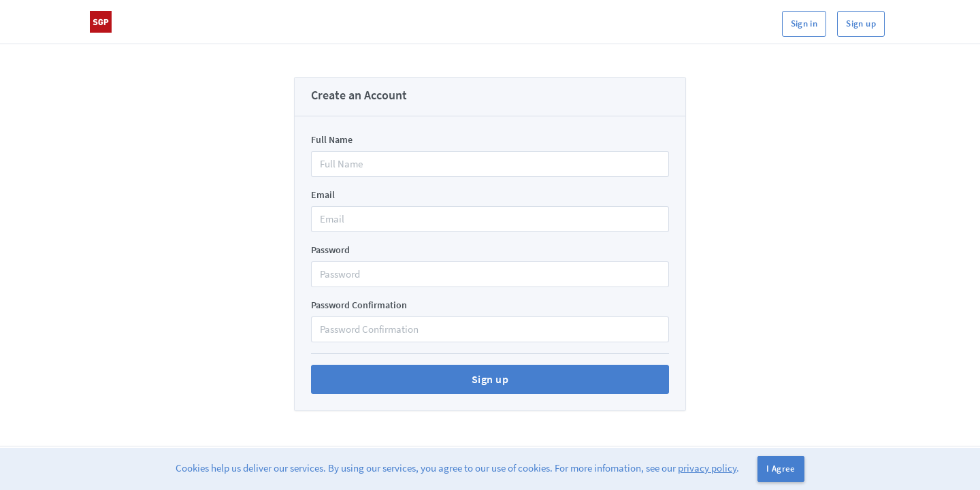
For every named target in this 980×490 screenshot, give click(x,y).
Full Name (332, 140)
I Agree (781, 469)
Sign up (861, 23)
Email (323, 195)
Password (330, 250)
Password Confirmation (359, 305)
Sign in (804, 23)
